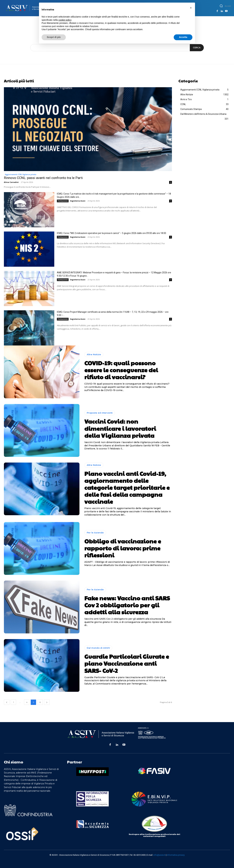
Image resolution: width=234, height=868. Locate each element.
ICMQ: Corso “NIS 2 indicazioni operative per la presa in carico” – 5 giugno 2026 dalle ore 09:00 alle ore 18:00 (111, 233)
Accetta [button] (183, 37)
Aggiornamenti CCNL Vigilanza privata (21, 174)
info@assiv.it (159, 855)
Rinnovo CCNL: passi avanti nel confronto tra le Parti (43, 178)
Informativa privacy (176, 855)
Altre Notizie (94, 354)
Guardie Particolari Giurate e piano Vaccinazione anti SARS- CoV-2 (127, 663)
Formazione (63, 201)
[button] (221, 6)
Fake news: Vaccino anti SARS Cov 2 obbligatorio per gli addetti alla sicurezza (127, 605)
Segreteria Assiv (78, 201)
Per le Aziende (95, 533)
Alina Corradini (11, 182)
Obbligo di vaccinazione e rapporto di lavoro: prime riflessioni (123, 548)
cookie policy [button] (65, 20)
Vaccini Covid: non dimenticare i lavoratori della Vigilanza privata (120, 428)
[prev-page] (7, 702)
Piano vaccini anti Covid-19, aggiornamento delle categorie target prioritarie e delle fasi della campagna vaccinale (127, 487)
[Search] (197, 48)
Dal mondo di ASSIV (98, 648)
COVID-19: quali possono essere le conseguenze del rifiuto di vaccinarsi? (121, 370)
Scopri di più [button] (54, 37)
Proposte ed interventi (100, 413)
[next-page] (47, 702)
